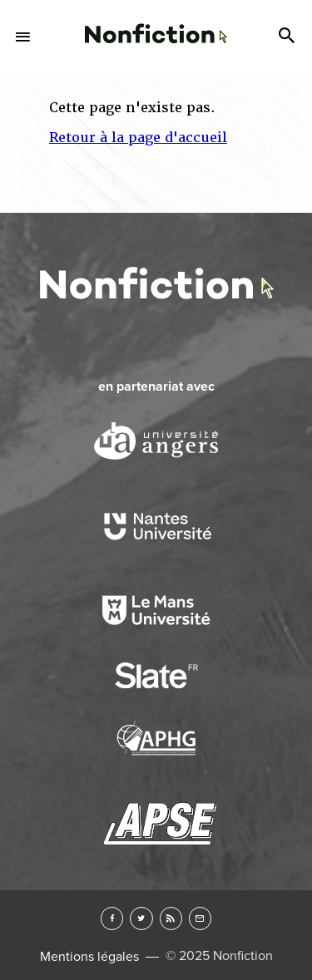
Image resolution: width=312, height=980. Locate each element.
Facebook (112, 918)
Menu (23, 37)
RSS (171, 918)
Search (289, 37)
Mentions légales (89, 957)
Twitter (141, 918)
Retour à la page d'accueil (138, 138)
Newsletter (200, 918)
